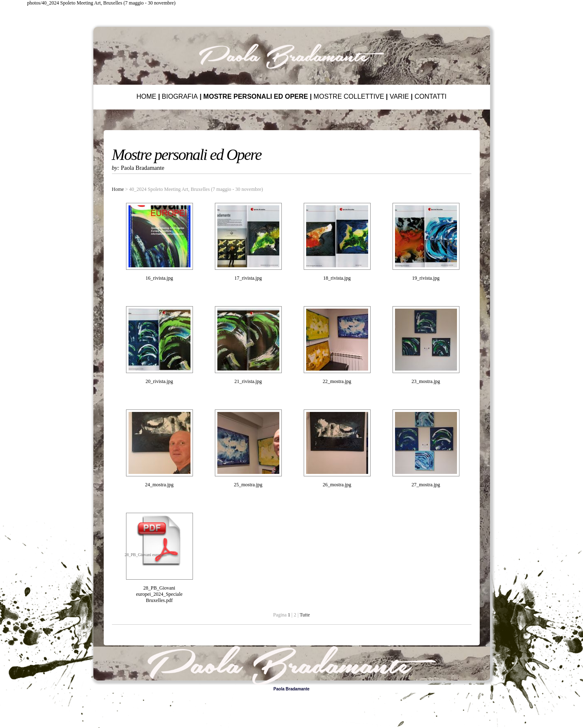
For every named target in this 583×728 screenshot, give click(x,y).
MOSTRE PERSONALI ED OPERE (256, 96)
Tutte (305, 615)
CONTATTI (431, 96)
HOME (146, 96)
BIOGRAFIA (180, 96)
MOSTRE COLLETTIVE (349, 96)
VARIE (399, 96)
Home (118, 189)
